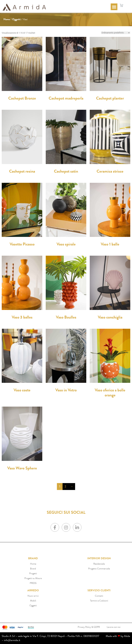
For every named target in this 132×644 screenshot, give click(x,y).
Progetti (33, 573)
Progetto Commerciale (99, 569)
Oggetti (16, 19)
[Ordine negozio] (116, 33)
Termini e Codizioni (99, 601)
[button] (114, 7)
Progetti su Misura (33, 578)
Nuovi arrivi (33, 596)
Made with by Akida (118, 636)
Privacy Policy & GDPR (89, 627)
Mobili (33, 601)
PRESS (33, 583)
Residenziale (99, 564)
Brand (33, 569)
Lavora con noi (114, 627)
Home (7, 19)
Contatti (99, 596)
